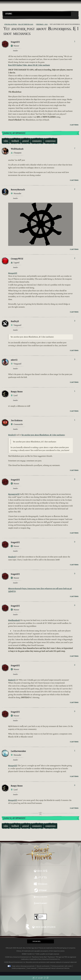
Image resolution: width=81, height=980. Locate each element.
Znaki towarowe (32, 968)
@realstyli (12, 435)
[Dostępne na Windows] (40, 884)
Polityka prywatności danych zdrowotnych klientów (54, 968)
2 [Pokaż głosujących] (75, 189)
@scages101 (13, 273)
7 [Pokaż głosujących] (75, 148)
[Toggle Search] (6, 17)
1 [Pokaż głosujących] (75, 41)
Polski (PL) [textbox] (37, 941)
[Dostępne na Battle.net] (40, 904)
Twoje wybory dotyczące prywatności (23, 966)
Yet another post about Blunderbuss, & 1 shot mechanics (43, 435)
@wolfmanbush (14, 620)
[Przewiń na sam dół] (48, 978)
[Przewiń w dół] (45, 978)
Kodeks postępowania (18, 968)
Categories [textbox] (9, 14)
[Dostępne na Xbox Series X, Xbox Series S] (40, 871)
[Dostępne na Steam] (40, 891)
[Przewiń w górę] (36, 978)
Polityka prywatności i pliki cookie (62, 966)
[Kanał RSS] (3, 24)
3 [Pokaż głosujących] (75, 321)
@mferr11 (12, 680)
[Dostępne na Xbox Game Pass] (40, 897)
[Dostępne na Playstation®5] (40, 878)
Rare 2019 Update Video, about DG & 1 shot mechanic (29, 65)
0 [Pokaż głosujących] (75, 479)
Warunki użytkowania (43, 966)
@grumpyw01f (14, 494)
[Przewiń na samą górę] (33, 978)
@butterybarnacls (15, 589)
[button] (37, 14)
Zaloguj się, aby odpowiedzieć (14, 133)
